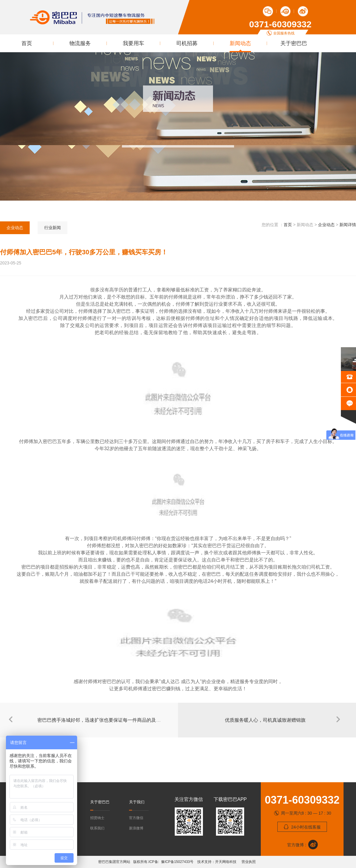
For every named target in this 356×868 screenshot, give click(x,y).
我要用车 (133, 43)
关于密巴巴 (294, 43)
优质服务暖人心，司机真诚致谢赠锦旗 (265, 720)
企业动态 (15, 228)
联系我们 (97, 828)
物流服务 (80, 43)
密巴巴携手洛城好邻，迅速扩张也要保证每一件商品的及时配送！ (106, 720)
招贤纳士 (97, 818)
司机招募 (187, 43)
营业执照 (248, 862)
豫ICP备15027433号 (178, 862)
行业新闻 (53, 228)
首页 (27, 43)
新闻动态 (240, 43)
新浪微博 (136, 828)
